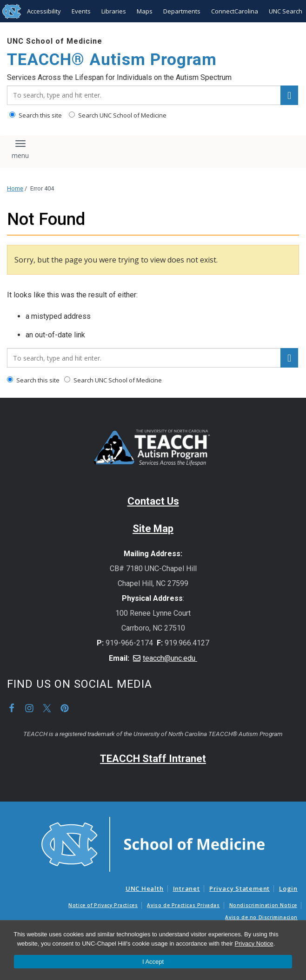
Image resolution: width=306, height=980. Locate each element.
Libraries (114, 11)
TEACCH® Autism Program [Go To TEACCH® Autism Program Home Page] (112, 60)
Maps (145, 11)
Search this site (36, 115)
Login (288, 888)
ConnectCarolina (235, 11)
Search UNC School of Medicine (118, 115)
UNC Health (145, 888)
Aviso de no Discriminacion (261, 917)
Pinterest (65, 708)
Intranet (186, 888)
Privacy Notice (254, 944)
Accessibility (44, 11)
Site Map (153, 529)
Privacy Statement (239, 888)
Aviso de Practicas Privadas (183, 905)
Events (81, 11)
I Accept (153, 962)
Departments (182, 11)
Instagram (29, 708)
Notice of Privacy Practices (103, 905)
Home (15, 188)
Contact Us (153, 501)
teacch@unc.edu (170, 658)
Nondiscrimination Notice (263, 905)
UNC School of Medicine (55, 41)
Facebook (12, 708)
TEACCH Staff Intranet (153, 759)
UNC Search (286, 11)
